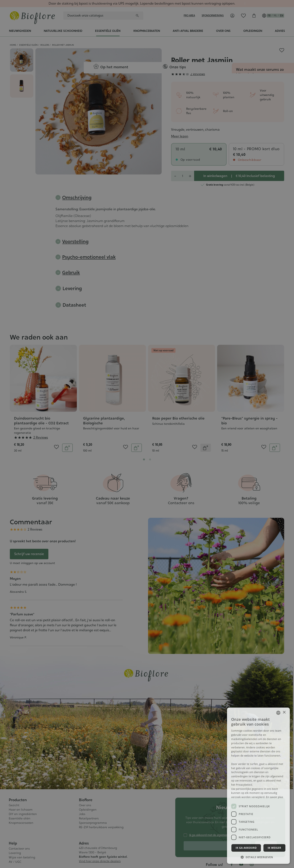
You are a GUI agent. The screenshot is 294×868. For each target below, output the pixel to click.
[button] (258, 857)
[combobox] (278, 713)
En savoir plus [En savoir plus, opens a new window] (274, 797)
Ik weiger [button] (274, 848)
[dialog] (258, 786)
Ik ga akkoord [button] (246, 848)
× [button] (284, 712)
